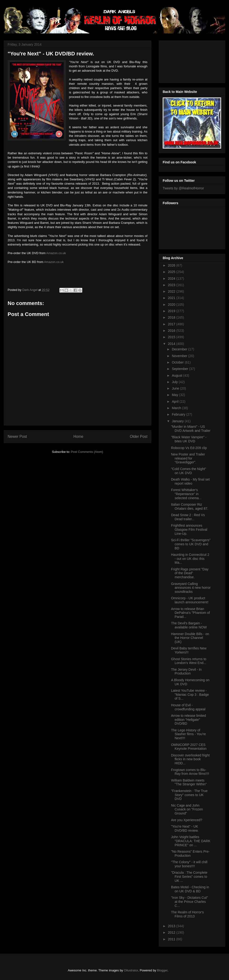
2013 (172, 926)
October (178, 362)
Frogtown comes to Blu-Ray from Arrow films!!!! (190, 772)
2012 (172, 932)
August (177, 375)
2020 (172, 305)
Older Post (139, 436)
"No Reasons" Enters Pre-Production (190, 854)
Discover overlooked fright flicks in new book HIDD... (190, 759)
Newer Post (17, 436)
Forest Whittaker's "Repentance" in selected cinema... (186, 494)
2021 (172, 298)
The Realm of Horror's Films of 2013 (187, 914)
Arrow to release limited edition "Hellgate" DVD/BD (188, 720)
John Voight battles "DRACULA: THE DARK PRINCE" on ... (191, 841)
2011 (172, 939)
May (175, 395)
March (177, 408)
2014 (172, 344)
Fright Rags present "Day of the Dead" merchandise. (190, 573)
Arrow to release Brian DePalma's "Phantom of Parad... (190, 613)
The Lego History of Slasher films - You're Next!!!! (188, 734)
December (180, 349)
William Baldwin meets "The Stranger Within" (189, 782)
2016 (172, 331)
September (180, 369)
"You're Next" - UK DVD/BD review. (185, 828)
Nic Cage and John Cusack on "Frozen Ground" (187, 809)
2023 (172, 285)
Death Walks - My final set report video (190, 481)
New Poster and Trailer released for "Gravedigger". (188, 458)
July (175, 382)
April (176, 402)
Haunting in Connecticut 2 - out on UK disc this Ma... (190, 559)
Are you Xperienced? (187, 820)
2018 (172, 317)
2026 (172, 265)
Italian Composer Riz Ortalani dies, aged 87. (190, 506)
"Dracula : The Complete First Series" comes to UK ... (189, 877)
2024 (172, 278)
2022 (172, 291)
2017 (172, 324)
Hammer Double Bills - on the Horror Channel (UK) (190, 638)
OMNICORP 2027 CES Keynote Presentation (189, 747)
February (179, 414)
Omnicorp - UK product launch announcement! (190, 600)
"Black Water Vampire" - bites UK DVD (189, 439)
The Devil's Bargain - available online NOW (189, 625)
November (180, 356)
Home (78, 436)
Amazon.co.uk (56, 253)
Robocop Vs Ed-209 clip (189, 448)
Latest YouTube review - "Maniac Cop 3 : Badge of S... (190, 695)
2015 (172, 337)
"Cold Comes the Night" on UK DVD (189, 471)
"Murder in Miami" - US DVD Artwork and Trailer (191, 429)
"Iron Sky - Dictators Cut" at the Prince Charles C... (190, 902)
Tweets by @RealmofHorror (183, 188)
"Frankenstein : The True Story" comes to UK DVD (189, 795)
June (176, 388)
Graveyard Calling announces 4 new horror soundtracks (191, 588)
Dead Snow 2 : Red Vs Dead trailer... (188, 517)
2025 (172, 272)
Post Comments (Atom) (87, 452)
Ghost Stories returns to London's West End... (189, 661)
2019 (172, 311)
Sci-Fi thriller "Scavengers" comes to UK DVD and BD (191, 544)
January (178, 421)
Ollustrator (131, 970)
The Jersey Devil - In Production (186, 672)
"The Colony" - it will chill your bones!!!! (189, 864)
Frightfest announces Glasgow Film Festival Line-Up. (189, 530)
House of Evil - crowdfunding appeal (188, 707)
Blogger (162, 970)
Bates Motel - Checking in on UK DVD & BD (190, 889)
